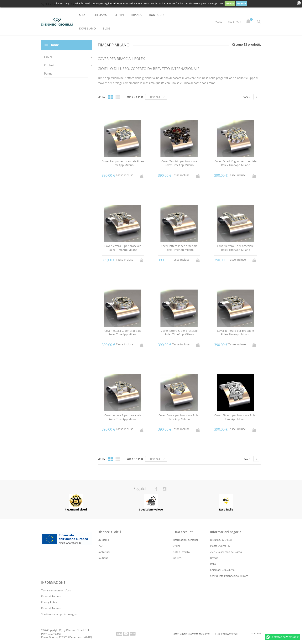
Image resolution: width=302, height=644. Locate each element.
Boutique (103, 558)
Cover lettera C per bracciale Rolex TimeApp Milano (179, 333)
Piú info (241, 4)
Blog (106, 28)
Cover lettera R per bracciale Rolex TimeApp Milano (123, 248)
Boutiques (157, 15)
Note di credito (181, 552)
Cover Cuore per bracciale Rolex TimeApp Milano (179, 417)
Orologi (49, 65)
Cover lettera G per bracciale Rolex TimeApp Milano (123, 333)
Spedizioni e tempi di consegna (59, 615)
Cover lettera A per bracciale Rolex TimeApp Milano (123, 417)
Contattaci (104, 552)
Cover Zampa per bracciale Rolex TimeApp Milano (123, 163)
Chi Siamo (100, 15)
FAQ (100, 546)
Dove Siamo (87, 28)
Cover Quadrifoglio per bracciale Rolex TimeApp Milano (236, 163)
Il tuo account (183, 532)
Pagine (247, 97)
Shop (83, 15)
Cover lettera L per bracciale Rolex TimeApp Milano (235, 248)
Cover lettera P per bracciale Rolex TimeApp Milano (179, 248)
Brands (137, 15)
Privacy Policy (49, 602)
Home (54, 45)
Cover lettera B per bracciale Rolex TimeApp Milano (235, 333)
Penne (48, 73)
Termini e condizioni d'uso (56, 590)
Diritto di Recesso (51, 596)
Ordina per (135, 97)
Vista (101, 97)
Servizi (119, 15)
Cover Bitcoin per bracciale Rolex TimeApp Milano (236, 417)
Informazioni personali (185, 540)
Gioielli (49, 57)
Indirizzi (177, 558)
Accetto (230, 4)
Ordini (176, 546)
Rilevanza (157, 97)
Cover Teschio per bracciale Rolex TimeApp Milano (179, 163)
